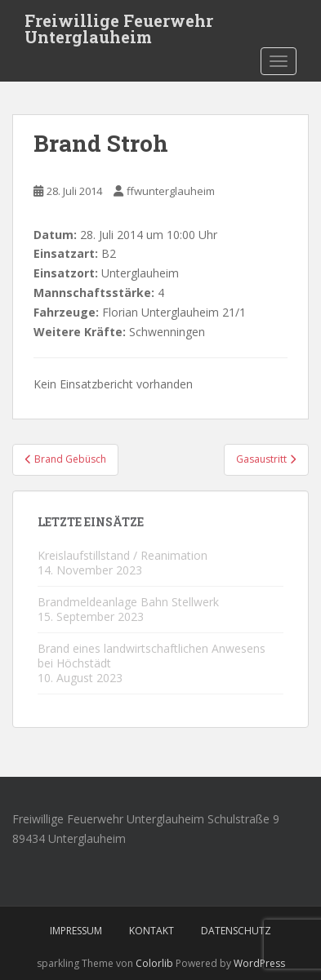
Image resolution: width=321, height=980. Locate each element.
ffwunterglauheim (171, 191)
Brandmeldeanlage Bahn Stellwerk (128, 602)
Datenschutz (236, 931)
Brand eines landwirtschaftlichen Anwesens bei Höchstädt (152, 656)
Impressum (76, 931)
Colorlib (154, 963)
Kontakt (152, 931)
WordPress (259, 963)
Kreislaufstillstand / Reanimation (123, 555)
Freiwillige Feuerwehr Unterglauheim (119, 25)
